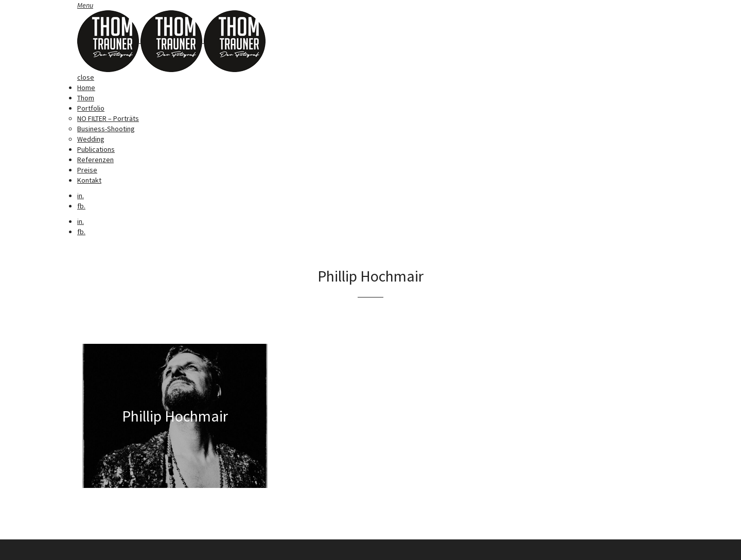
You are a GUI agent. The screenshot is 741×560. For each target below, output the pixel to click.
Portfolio (91, 108)
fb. (81, 206)
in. (81, 196)
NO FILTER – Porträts (108, 118)
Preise (87, 170)
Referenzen (95, 160)
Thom (86, 98)
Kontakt (89, 180)
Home (86, 87)
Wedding (91, 139)
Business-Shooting (106, 129)
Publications (96, 149)
